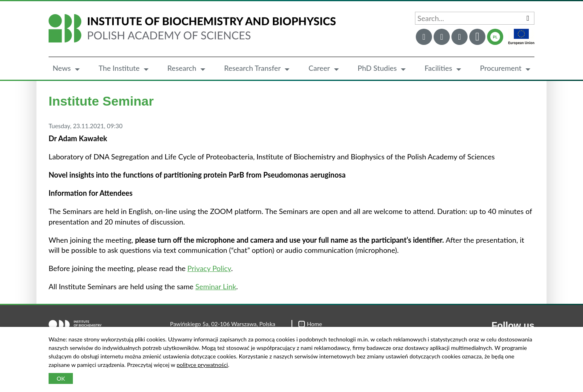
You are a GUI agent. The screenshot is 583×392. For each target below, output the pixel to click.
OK (61, 378)
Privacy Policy (209, 268)
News (62, 68)
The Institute (119, 68)
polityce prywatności (202, 365)
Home (310, 324)
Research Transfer (252, 68)
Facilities (438, 68)
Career (319, 68)
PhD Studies (377, 68)
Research (182, 68)
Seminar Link (216, 286)
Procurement (501, 68)
